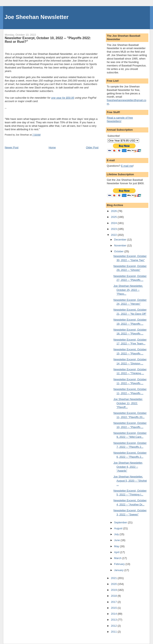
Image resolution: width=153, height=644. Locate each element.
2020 (114, 584)
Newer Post (12, 147)
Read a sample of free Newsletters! (120, 119)
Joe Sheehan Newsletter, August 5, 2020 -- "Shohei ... (130, 481)
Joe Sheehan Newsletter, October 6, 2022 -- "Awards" (128, 467)
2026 (114, 211)
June (117, 540)
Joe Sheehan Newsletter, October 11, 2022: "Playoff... (128, 403)
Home (52, 147)
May (117, 546)
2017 (114, 602)
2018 (114, 596)
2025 (114, 217)
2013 (114, 620)
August (119, 528)
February (120, 564)
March (118, 558)
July (117, 534)
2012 (114, 626)
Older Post (92, 147)
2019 (114, 590)
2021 (114, 578)
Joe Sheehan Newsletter (37, 17)
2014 (114, 614)
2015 (114, 608)
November (121, 245)
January (119, 570)
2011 (114, 632)
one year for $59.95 (63, 98)
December (121, 240)
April (117, 552)
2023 (114, 229)
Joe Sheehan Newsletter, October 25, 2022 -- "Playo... (128, 290)
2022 (114, 235)
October (119, 251)
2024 (114, 223)
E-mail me (127, 166)
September (121, 522)
